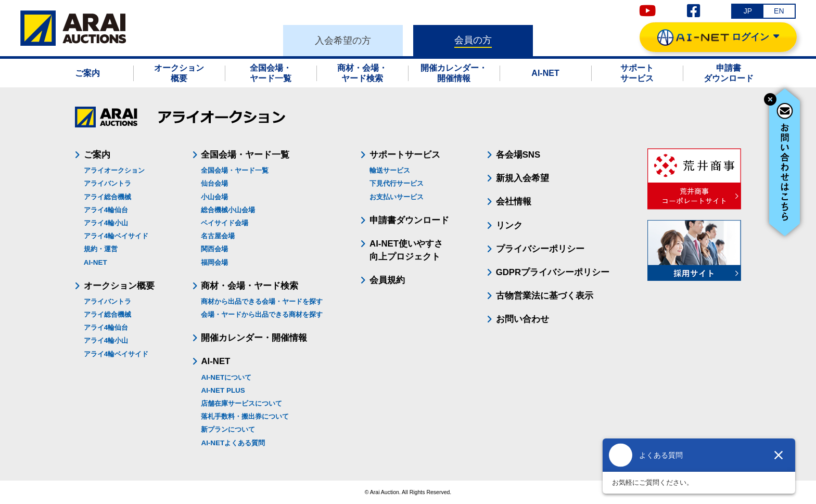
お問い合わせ (522, 319)
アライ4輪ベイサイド (116, 236)
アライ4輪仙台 (106, 210)
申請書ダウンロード (409, 220)
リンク (509, 225)
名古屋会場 (218, 236)
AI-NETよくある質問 (233, 443)
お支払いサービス (397, 197)
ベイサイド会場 (225, 223)
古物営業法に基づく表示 (545, 296)
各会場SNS (518, 155)
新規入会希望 (522, 178)
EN (779, 11)
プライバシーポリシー (540, 249)
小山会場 (214, 197)
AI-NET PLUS (223, 390)
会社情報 (514, 202)
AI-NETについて (226, 377)
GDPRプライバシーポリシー (553, 272)
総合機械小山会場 (228, 210)
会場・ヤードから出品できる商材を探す (262, 314)
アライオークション (114, 170)
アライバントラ (107, 183)
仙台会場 (214, 183)
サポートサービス (405, 155)
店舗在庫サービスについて (241, 403)
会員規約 (387, 280)
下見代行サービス (397, 183)
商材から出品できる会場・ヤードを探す (262, 301)
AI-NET (95, 262)
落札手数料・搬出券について (245, 416)
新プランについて (228, 429)
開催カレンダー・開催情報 (254, 338)
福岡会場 (214, 262)
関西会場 (214, 249)
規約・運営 (101, 249)
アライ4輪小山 (106, 223)
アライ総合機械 (107, 197)
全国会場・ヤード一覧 (235, 170)
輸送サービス (390, 170)
